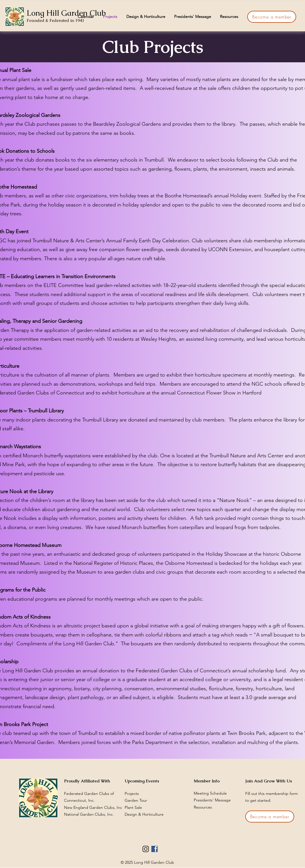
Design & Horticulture (144, 814)
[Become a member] (272, 17)
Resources (203, 807)
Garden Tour (136, 800)
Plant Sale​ (133, 807)
